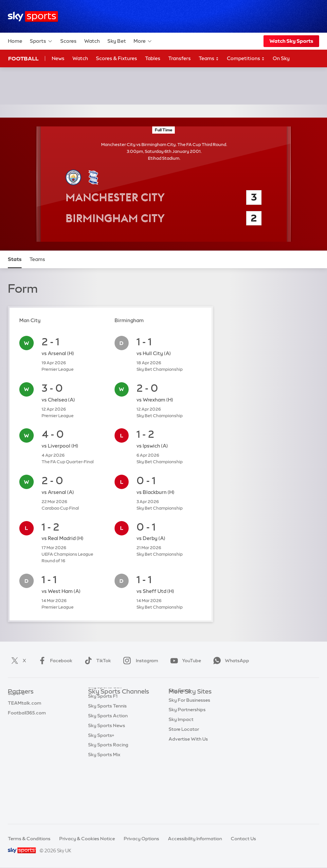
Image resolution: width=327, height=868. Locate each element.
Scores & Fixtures (117, 58)
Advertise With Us (188, 779)
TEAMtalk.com (25, 721)
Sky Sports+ (101, 789)
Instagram (139, 661)
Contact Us (243, 839)
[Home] (33, 16)
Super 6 (16, 711)
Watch (92, 41)
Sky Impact (181, 760)
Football (23, 58)
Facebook (54, 661)
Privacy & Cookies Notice (87, 839)
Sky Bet (117, 41)
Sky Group (180, 731)
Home (15, 41)
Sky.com (178, 702)
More (143, 41)
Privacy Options (141, 839)
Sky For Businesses (189, 741)
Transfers (180, 58)
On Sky (281, 58)
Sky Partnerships (187, 750)
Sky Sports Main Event (112, 702)
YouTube (184, 661)
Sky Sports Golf (105, 741)
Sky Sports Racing (108, 799)
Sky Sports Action (108, 770)
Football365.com (27, 731)
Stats (15, 259)
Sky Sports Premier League (118, 711)
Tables (153, 58)
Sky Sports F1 (103, 750)
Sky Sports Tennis (107, 760)
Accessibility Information (195, 839)
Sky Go (176, 721)
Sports (41, 41)
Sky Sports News (107, 779)
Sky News (179, 711)
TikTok (96, 661)
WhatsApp (230, 661)
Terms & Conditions (29, 839)
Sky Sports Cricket (109, 731)
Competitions (246, 59)
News (58, 58)
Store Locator (184, 770)
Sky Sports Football (110, 721)
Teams (209, 59)
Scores (68, 41)
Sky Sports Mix (104, 809)
